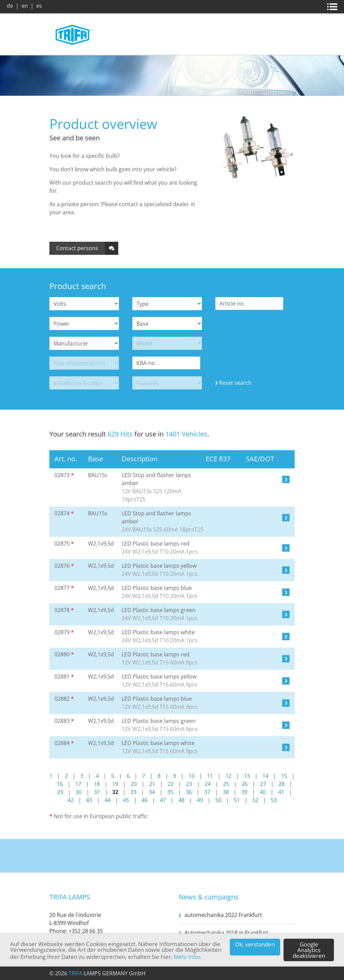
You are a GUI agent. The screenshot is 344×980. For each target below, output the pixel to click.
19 (115, 784)
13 (247, 776)
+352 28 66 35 (86, 931)
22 (171, 784)
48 (181, 800)
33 (133, 792)
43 (89, 800)
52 (255, 800)
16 (60, 784)
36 (189, 792)
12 (228, 776)
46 (144, 800)
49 (200, 800)
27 (263, 784)
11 (210, 776)
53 (274, 800)
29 (60, 792)
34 (152, 792)
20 (134, 784)
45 (126, 800)
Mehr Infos (187, 957)
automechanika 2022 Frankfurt (223, 915)
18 (97, 784)
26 (245, 784)
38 (226, 792)
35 (170, 792)
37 (207, 792)
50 (218, 800)
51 (237, 800)
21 (152, 784)
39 (244, 792)
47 (163, 800)
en (25, 6)
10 (191, 776)
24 (208, 784)
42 (71, 800)
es (39, 6)
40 (263, 792)
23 (189, 784)
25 (226, 784)
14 (265, 776)
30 (79, 792)
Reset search (235, 383)
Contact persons (77, 248)
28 (282, 784)
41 (281, 792)
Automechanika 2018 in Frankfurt (226, 933)
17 (78, 784)
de (10, 6)
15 (284, 776)
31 (97, 792)
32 (115, 792)
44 (107, 800)
